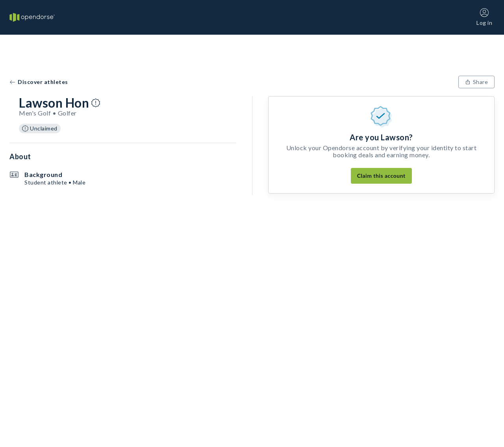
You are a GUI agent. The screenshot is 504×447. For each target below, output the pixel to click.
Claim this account (381, 176)
